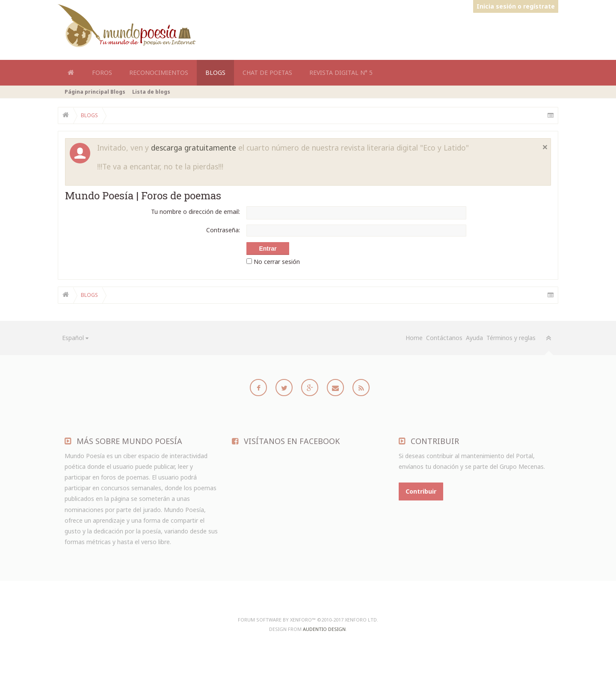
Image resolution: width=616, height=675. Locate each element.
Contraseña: (223, 230)
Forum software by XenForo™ (308, 620)
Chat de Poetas (267, 73)
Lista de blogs (151, 92)
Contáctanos (444, 338)
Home (71, 73)
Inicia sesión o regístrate (516, 6)
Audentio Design (324, 629)
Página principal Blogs (95, 92)
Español (73, 338)
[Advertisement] (403, 33)
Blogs (215, 73)
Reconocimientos (159, 73)
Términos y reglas (511, 338)
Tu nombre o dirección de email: (195, 212)
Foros (102, 73)
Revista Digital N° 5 (341, 73)
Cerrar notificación (545, 147)
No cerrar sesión (273, 262)
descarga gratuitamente (194, 148)
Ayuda (474, 338)
